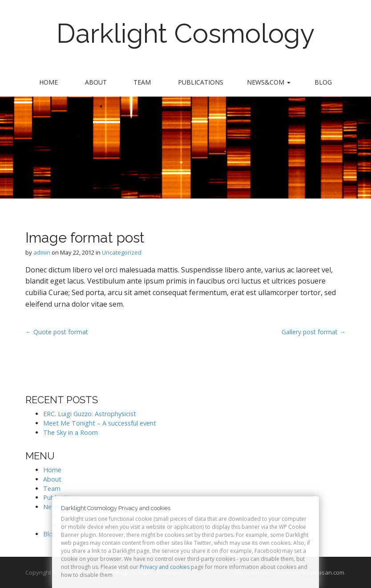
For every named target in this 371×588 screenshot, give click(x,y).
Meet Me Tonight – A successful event (100, 423)
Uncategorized (122, 252)
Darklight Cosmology (186, 33)
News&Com (269, 82)
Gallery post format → (314, 332)
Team (142, 82)
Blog (323, 82)
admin (42, 252)
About (96, 82)
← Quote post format (57, 332)
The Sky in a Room (71, 432)
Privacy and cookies (165, 567)
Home (48, 82)
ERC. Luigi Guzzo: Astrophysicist (90, 414)
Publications (201, 82)
